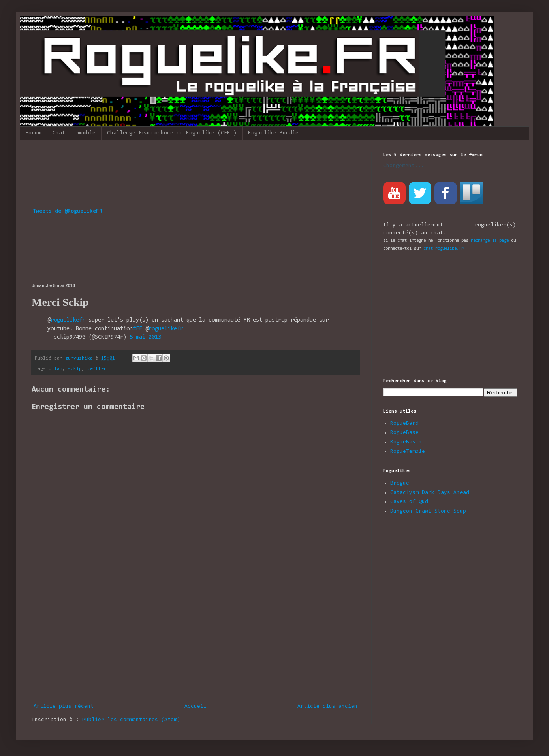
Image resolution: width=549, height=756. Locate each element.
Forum (33, 133)
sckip (75, 369)
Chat (59, 133)
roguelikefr (68, 320)
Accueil (196, 707)
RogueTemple (408, 452)
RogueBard (404, 424)
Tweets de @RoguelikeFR (68, 211)
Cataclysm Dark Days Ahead (430, 493)
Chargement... (404, 166)
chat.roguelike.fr (444, 249)
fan (58, 369)
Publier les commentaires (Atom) (131, 720)
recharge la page (490, 241)
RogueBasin (406, 442)
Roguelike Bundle (273, 133)
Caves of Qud (409, 502)
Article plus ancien (327, 707)
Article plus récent (64, 707)
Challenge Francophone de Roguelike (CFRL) (172, 133)
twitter (97, 369)
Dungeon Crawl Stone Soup (428, 511)
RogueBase (404, 433)
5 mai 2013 (145, 337)
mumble (86, 133)
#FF (137, 329)
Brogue (400, 483)
